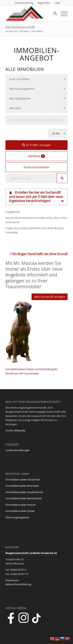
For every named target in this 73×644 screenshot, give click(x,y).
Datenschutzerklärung (18, 584)
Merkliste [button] (36, 156)
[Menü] (62, 14)
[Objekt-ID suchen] (31, 178)
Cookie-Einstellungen (18, 450)
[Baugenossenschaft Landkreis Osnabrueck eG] (30, 14)
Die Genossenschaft (20, 27)
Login (58, 3)
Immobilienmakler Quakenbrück (24, 492)
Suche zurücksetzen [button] (37, 167)
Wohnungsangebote (17, 517)
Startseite (24, 31)
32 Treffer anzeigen (37, 145)
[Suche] (53, 14)
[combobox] (36, 79)
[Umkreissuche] (36, 120)
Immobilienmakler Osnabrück (23, 480)
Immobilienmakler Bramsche (22, 486)
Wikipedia (20, 430)
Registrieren (44, 3)
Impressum (12, 580)
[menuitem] (24, 3)
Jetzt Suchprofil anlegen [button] (50, 297)
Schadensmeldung (24, 3)
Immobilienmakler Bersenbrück (24, 498)
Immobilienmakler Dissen (20, 511)
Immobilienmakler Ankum (21, 505)
